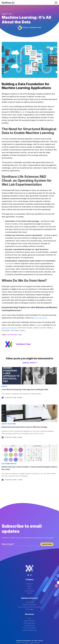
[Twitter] (28, 575)
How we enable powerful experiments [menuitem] (30, 602)
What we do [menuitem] (30, 598)
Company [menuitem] (30, 578)
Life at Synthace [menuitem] (30, 588)
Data (20, 335)
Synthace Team (36, 27)
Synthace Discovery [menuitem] (30, 595)
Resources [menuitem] (29, 608)
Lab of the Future (12, 335)
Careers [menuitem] (30, 591)
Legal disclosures (35, 636)
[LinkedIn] (31, 575)
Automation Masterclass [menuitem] (29, 623)
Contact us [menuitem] (30, 581)
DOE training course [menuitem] (30, 616)
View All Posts (29, 363)
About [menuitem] (29, 584)
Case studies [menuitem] (30, 605)
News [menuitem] (30, 586)
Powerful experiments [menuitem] (29, 600)
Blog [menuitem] (29, 611)
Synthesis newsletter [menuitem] (29, 621)
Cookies (18, 636)
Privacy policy (25, 636)
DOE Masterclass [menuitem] (30, 618)
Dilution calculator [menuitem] (29, 614)
